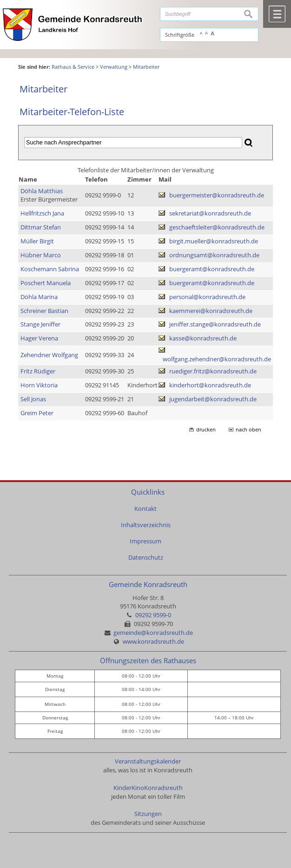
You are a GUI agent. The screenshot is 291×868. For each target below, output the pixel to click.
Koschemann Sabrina (50, 269)
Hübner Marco (41, 255)
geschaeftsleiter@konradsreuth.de (217, 227)
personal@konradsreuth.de (207, 297)
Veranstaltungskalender (148, 761)
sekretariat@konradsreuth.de (210, 213)
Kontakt (145, 509)
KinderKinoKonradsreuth (148, 788)
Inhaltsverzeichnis (146, 525)
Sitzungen (148, 814)
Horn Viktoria (39, 385)
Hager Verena (39, 338)
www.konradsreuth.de (153, 642)
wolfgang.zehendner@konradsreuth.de (217, 359)
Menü (277, 14)
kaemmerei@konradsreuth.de (211, 311)
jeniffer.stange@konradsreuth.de (215, 324)
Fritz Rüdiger (38, 371)
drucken (206, 430)
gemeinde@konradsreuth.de (153, 633)
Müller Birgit (37, 241)
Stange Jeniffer (40, 324)
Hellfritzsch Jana (42, 213)
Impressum (145, 541)
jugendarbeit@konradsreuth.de (213, 399)
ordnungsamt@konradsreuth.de (214, 255)
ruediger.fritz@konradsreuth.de (213, 371)
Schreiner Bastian (44, 311)
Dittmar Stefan (41, 227)
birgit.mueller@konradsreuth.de (214, 241)
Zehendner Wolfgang (49, 355)
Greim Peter (37, 413)
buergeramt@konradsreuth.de (212, 269)
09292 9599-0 (153, 615)
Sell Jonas (33, 399)
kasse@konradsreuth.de (203, 338)
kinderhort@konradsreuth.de (210, 385)
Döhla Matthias (42, 191)
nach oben (248, 430)
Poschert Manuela (46, 283)
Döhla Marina (39, 297)
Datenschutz (146, 558)
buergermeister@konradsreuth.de (217, 195)
